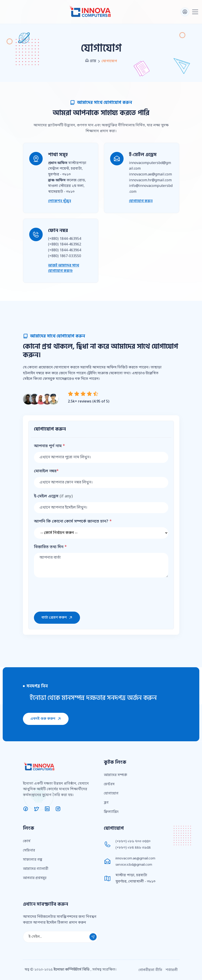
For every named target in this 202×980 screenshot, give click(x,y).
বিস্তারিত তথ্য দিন (50, 547)
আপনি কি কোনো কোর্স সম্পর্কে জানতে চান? (73, 522)
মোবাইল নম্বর (46, 471)
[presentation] (68, 593)
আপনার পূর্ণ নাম (49, 446)
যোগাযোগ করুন (141, 201)
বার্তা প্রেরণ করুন (57, 618)
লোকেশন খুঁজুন (60, 201)
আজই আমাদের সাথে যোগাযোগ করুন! (64, 268)
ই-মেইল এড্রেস (53, 496)
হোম (91, 61)
